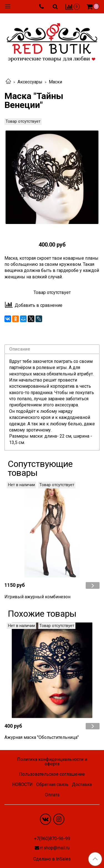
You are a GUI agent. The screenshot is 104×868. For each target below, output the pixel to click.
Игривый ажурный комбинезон (37, 597)
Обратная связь (52, 784)
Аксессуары (30, 82)
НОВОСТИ (22, 784)
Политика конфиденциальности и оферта (52, 762)
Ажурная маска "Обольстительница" (42, 737)
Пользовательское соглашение (52, 774)
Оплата (52, 795)
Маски (55, 82)
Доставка (82, 784)
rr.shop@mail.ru (55, 848)
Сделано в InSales (52, 859)
